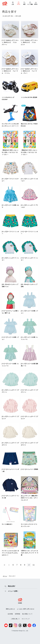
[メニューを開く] (20, 591)
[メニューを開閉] (36, 3)
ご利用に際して (15, 619)
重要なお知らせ (10, 609)
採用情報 (17, 614)
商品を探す (12, 576)
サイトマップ (26, 619)
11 (34, 565)
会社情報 (10, 614)
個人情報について (27, 614)
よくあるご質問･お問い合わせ (26, 609)
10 (29, 565)
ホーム (5, 576)
